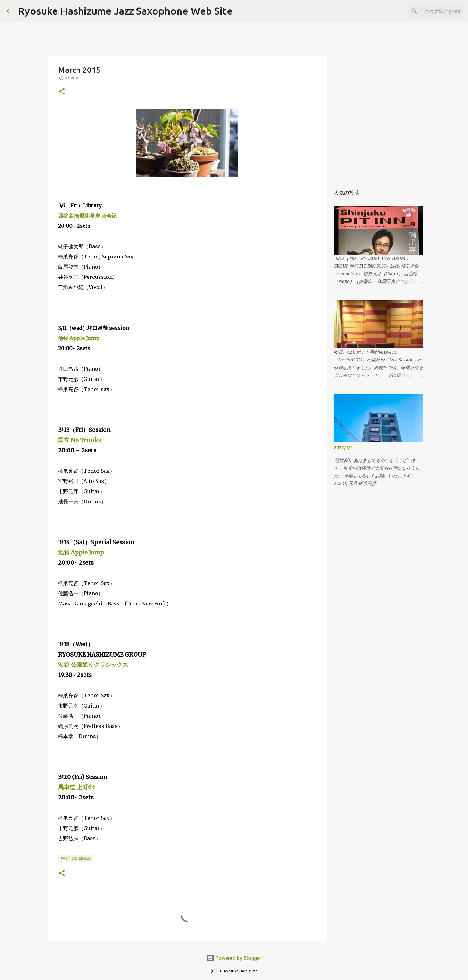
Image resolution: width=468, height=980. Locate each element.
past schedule (76, 858)
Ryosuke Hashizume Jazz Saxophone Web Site (125, 11)
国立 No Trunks (80, 440)
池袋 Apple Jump (79, 338)
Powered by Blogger (234, 958)
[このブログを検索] (429, 11)
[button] (62, 92)
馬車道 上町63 (76, 787)
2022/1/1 (343, 448)
